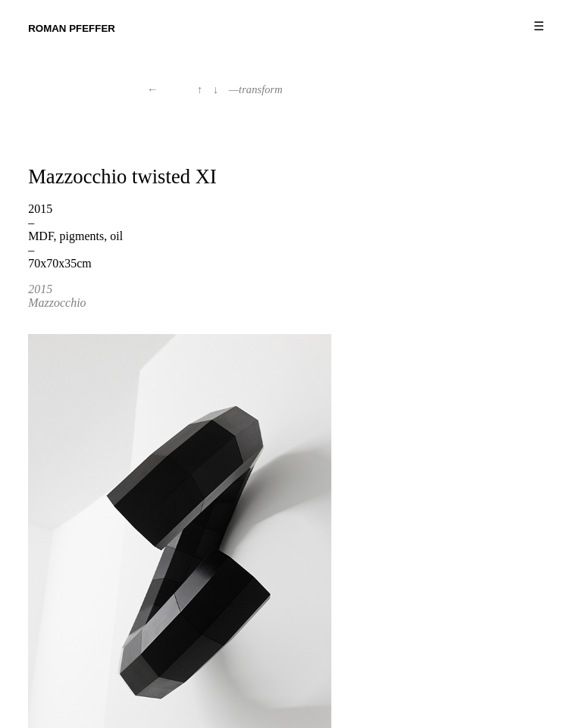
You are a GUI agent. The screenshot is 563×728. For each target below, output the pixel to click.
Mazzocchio (57, 303)
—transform (256, 89)
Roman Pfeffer (72, 28)
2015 (40, 289)
